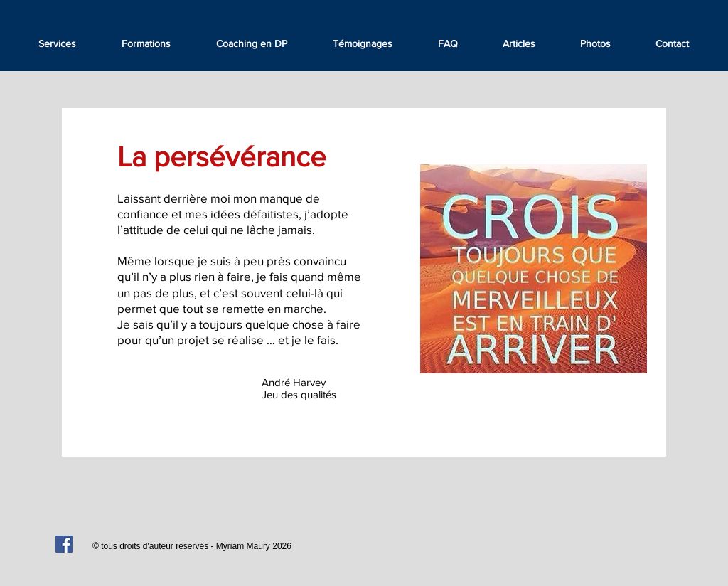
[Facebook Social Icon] (64, 544)
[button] (363, 43)
